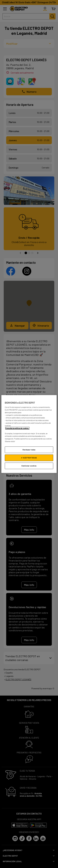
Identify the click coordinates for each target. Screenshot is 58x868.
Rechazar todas (29, 450)
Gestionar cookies (29, 466)
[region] (29, 434)
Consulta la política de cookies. (17, 428)
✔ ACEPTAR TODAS (29, 458)
